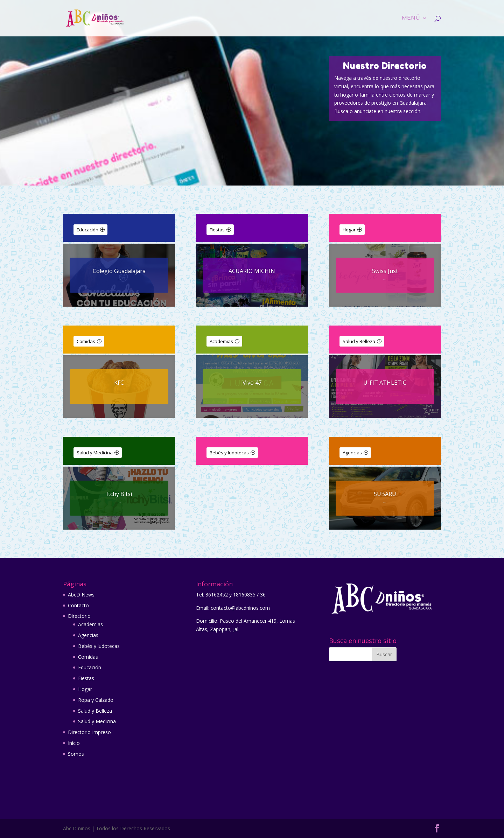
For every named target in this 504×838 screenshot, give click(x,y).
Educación (87, 230)
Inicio (74, 743)
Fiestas (217, 230)
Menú (411, 18)
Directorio (79, 616)
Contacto (78, 605)
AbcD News (81, 595)
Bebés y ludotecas (229, 453)
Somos (76, 754)
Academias (221, 341)
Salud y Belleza (359, 341)
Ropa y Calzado (96, 700)
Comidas (86, 341)
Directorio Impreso (89, 732)
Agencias (352, 453)
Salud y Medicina (95, 453)
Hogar (349, 230)
